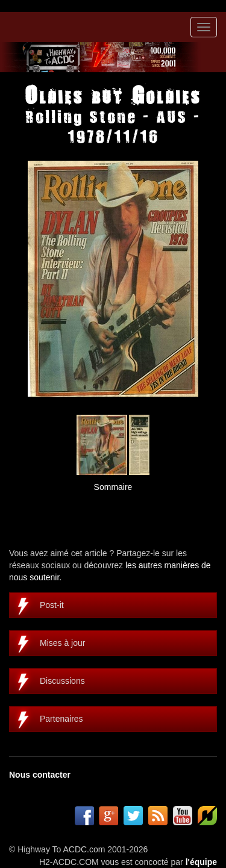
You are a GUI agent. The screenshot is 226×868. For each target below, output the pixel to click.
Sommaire (113, 487)
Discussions (62, 681)
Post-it (52, 605)
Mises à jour (62, 643)
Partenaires (61, 719)
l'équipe (201, 862)
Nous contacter (40, 775)
